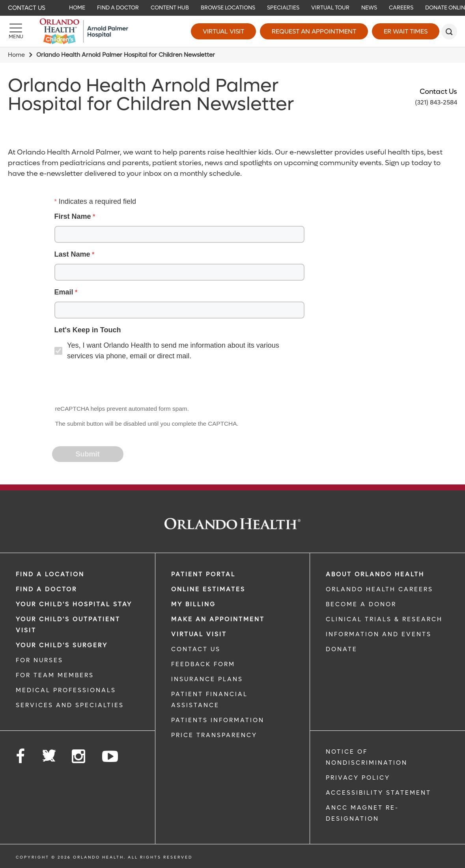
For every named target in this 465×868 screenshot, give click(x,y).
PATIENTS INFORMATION (218, 720)
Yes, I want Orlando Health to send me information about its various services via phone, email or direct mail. (173, 351)
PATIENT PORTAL (203, 574)
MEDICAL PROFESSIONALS (66, 690)
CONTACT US (196, 649)
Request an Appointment (314, 31)
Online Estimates (208, 589)
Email (64, 292)
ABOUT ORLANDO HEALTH (375, 574)
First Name (73, 216)
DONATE (342, 649)
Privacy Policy (358, 778)
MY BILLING (193, 604)
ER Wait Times (406, 31)
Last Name (72, 254)
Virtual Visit (223, 31)
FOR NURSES (39, 660)
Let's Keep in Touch (88, 330)
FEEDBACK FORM (203, 664)
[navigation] (233, 8)
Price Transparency (214, 735)
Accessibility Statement (378, 793)
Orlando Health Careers (379, 589)
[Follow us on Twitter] (49, 753)
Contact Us (27, 8)
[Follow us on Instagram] (79, 757)
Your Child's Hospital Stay (74, 604)
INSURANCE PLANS (207, 679)
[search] (449, 32)
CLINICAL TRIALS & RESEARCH (384, 619)
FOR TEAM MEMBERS (55, 675)
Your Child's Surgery (62, 645)
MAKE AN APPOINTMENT (218, 619)
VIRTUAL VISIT (199, 634)
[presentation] (113, 383)
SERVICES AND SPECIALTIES (70, 705)
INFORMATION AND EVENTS (379, 634)
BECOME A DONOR (361, 604)
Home (16, 55)
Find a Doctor (46, 589)
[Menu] (16, 32)
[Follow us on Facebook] (21, 757)
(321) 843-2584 (436, 102)
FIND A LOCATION (50, 574)
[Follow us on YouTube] (111, 757)
